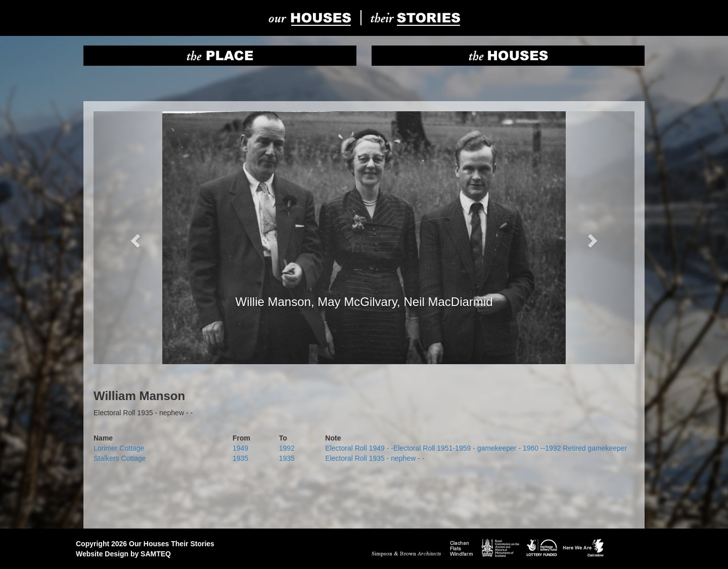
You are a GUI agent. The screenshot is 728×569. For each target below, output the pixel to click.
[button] (134, 238)
